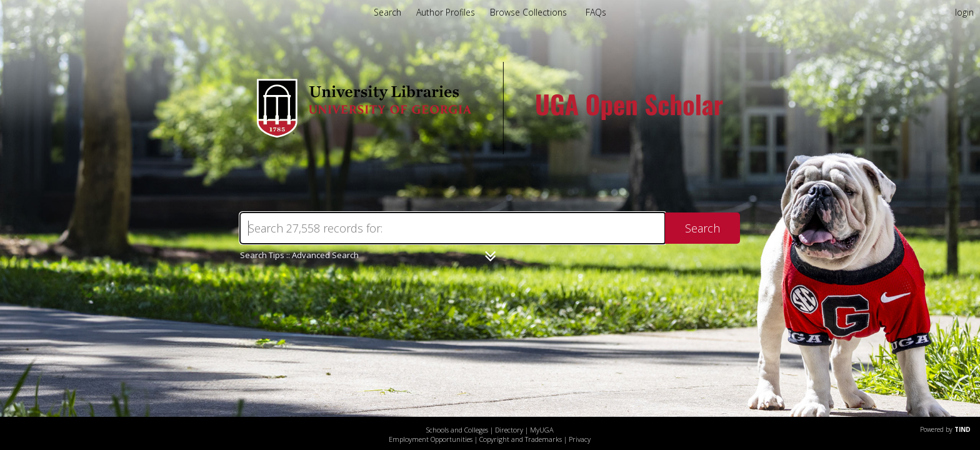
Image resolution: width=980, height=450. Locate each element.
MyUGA (542, 430)
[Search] (452, 228)
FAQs (596, 12)
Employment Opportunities (431, 439)
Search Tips (262, 255)
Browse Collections (530, 12)
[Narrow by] (490, 256)
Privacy (580, 439)
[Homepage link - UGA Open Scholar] (490, 151)
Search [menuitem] (387, 12)
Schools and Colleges (457, 430)
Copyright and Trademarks (521, 439)
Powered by (945, 429)
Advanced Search (325, 255)
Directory (509, 430)
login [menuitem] (964, 12)
